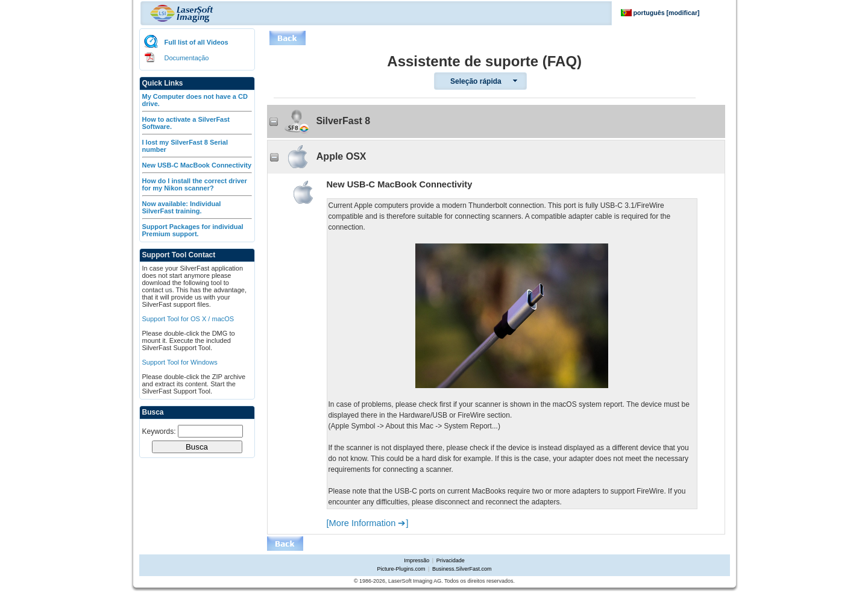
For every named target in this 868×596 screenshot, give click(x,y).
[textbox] (210, 431)
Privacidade (451, 560)
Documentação (187, 58)
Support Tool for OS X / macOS (188, 319)
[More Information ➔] (368, 523)
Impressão (417, 560)
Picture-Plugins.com (401, 569)
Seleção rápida (476, 81)
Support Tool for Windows (180, 362)
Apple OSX (318, 157)
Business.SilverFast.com (462, 569)
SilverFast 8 (320, 121)
